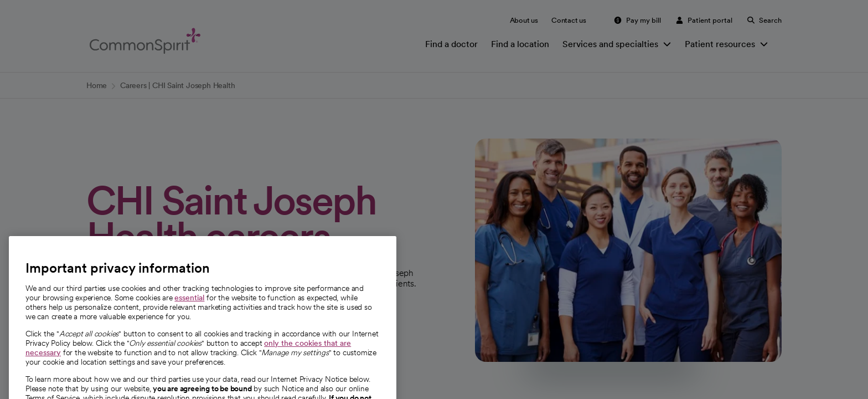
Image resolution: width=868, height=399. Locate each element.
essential (189, 309)
